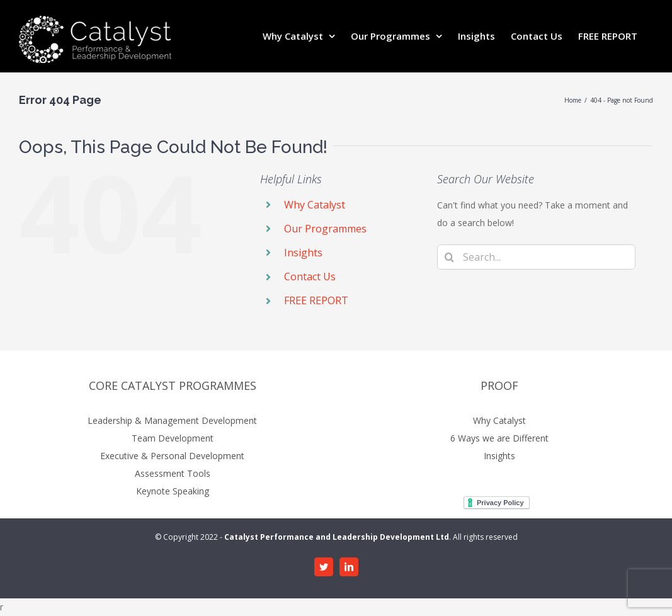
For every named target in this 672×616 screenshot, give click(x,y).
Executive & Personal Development (172, 456)
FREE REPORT (316, 300)
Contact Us (310, 277)
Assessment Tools (173, 473)
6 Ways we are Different (499, 438)
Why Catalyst (315, 205)
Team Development (173, 438)
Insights (303, 253)
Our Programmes (325, 229)
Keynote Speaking (173, 491)
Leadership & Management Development (172, 420)
